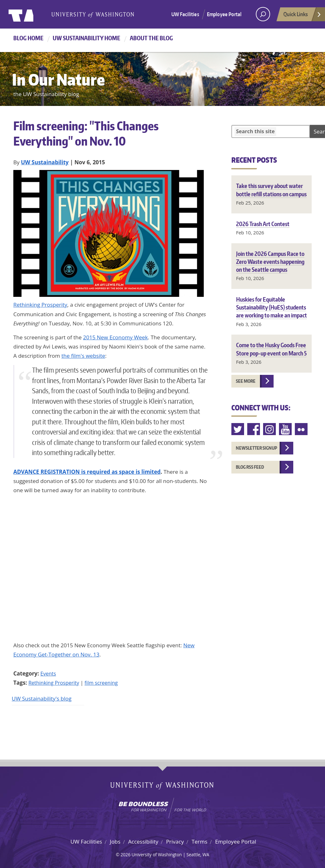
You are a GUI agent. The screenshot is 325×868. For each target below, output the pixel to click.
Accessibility (143, 842)
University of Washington (34, 14)
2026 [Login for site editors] (126, 855)
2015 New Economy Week (116, 337)
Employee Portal (224, 14)
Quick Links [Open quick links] (302, 16)
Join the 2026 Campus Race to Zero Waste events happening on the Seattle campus (270, 261)
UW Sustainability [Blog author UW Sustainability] (45, 162)
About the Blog (151, 38)
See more (246, 381)
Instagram (270, 429)
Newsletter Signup (256, 448)
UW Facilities (185, 14)
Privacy (175, 842)
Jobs (115, 842)
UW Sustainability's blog (42, 698)
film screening (101, 683)
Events (48, 674)
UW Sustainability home (86, 38)
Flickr (302, 429)
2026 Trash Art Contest (263, 224)
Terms (200, 842)
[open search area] (263, 14)
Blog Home (28, 38)
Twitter (238, 429)
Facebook (254, 429)
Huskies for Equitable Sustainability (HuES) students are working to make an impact (272, 307)
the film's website (83, 356)
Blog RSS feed (250, 467)
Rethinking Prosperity (40, 305)
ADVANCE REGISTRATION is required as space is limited (87, 472)
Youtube (286, 429)
